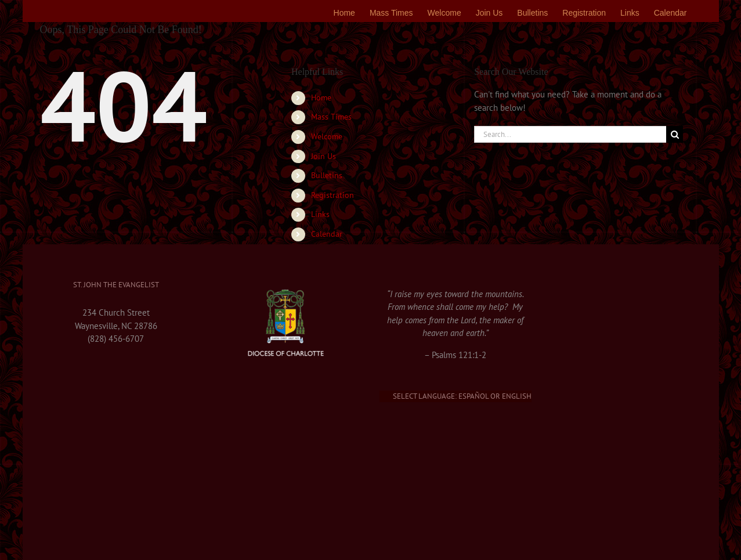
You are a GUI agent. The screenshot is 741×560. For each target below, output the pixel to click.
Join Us (323, 156)
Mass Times (331, 117)
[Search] (675, 134)
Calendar (327, 234)
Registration (332, 195)
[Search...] (570, 134)
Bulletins (327, 175)
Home (321, 97)
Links (320, 214)
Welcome (327, 136)
